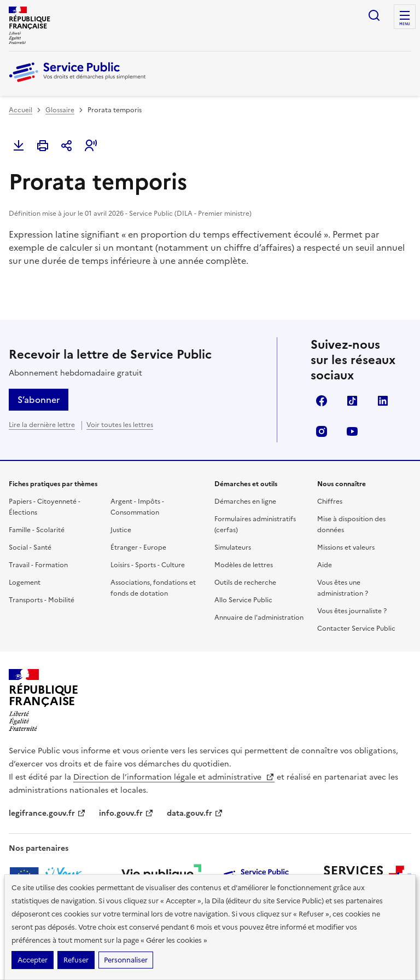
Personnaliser (126, 960)
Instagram (322, 431)
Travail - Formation (38, 565)
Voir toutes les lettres (120, 425)
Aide (325, 565)
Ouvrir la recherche (374, 15)
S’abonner (39, 400)
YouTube (352, 431)
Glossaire (60, 110)
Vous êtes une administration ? (343, 588)
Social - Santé (30, 547)
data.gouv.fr (195, 813)
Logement (25, 583)
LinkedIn (383, 401)
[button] (91, 146)
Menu (405, 24)
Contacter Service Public (356, 629)
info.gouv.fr (126, 813)
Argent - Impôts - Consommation (137, 507)
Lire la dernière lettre (42, 425)
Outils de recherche (245, 583)
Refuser (76, 960)
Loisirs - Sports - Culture (148, 565)
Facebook (322, 401)
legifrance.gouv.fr (47, 813)
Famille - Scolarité (37, 530)
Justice (121, 530)
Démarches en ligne (245, 501)
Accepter (33, 960)
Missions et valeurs (346, 547)
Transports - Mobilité (42, 600)
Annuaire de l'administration (259, 618)
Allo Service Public (243, 600)
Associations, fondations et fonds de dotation (153, 588)
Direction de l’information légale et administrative (174, 777)
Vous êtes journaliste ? (352, 611)
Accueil (21, 110)
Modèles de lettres (244, 565)
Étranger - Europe (138, 547)
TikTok (352, 401)
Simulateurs (233, 547)
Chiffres (330, 501)
